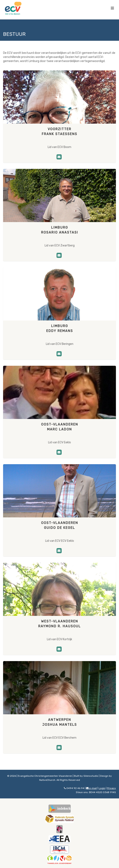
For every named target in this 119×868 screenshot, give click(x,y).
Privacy (111, 788)
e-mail (91, 788)
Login (102, 788)
